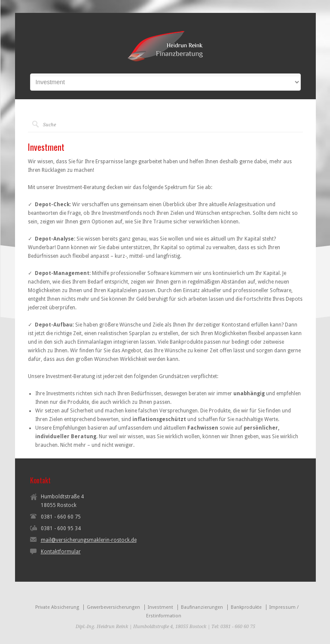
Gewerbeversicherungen (113, 607)
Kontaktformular (61, 552)
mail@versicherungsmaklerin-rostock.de (89, 540)
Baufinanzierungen (202, 607)
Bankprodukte (246, 607)
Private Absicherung (57, 607)
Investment (160, 607)
